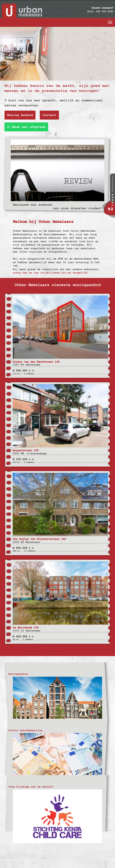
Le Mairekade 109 (26, 628)
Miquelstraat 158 (26, 450)
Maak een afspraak (26, 127)
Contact (49, 115)
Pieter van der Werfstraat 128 (36, 362)
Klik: (91, 11)
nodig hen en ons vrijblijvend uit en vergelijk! (51, 273)
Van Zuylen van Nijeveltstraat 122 (39, 539)
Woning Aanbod (20, 115)
